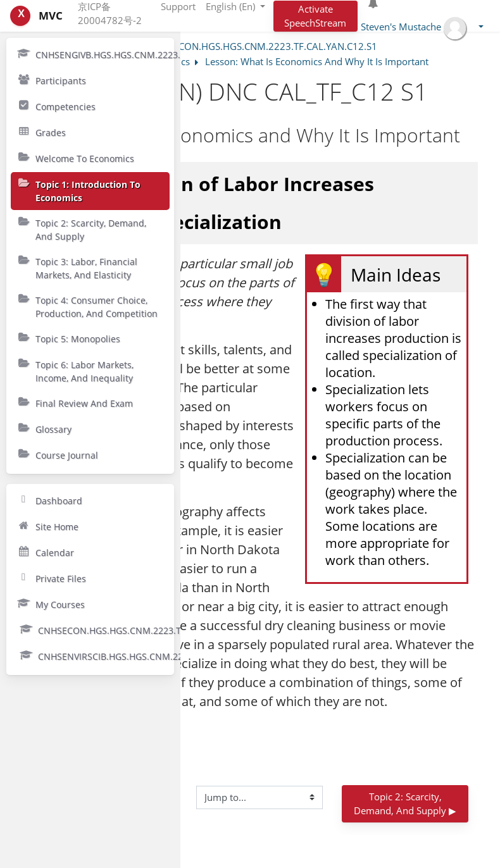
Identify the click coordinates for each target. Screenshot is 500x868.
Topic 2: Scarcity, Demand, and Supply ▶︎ (405, 804)
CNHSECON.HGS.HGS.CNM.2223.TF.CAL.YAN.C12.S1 (263, 46)
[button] (422, 28)
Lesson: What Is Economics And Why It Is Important (317, 61)
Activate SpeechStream (315, 16)
